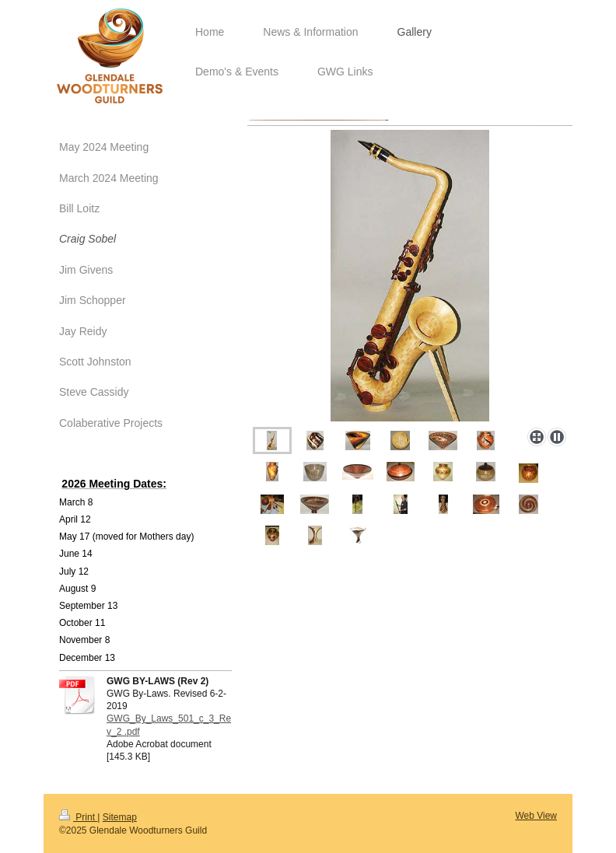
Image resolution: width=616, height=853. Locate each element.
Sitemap (120, 817)
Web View (536, 816)
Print (78, 817)
